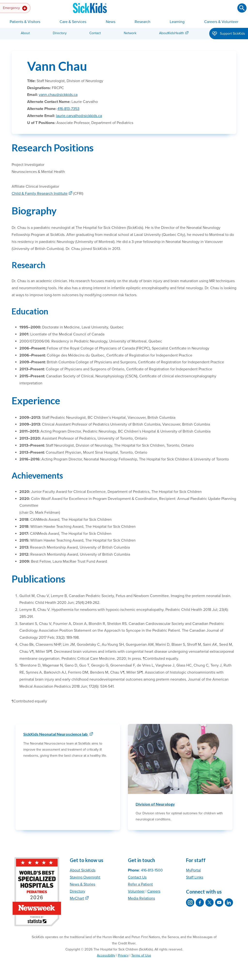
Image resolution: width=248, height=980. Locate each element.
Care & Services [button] (73, 22)
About (25, 33)
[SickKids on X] (209, 902)
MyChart (77, 898)
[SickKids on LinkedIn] (229, 902)
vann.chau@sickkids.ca (58, 95)
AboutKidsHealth (172, 33)
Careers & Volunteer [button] (221, 22)
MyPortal (193, 870)
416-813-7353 (68, 109)
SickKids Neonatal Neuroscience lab (56, 734)
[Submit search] (242, 8)
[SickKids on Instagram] (190, 902)
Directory (60, 33)
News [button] (111, 22)
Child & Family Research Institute (40, 194)
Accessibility (106, 955)
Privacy (123, 955)
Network (130, 33)
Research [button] (143, 22)
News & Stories (82, 884)
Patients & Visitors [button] (25, 22)
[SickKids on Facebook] (200, 902)
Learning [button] (177, 22)
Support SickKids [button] (229, 34)
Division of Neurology (155, 804)
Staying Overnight (85, 877)
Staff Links (195, 877)
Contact (95, 33)
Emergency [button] (15, 8)
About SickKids (83, 870)
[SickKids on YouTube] (219, 902)
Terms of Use (141, 955)
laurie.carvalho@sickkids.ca (79, 116)
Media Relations (141, 898)
